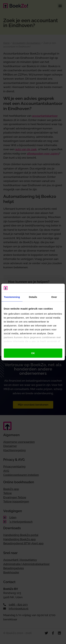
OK (33, 353)
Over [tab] (54, 297)
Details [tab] (33, 297)
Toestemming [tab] (12, 297)
